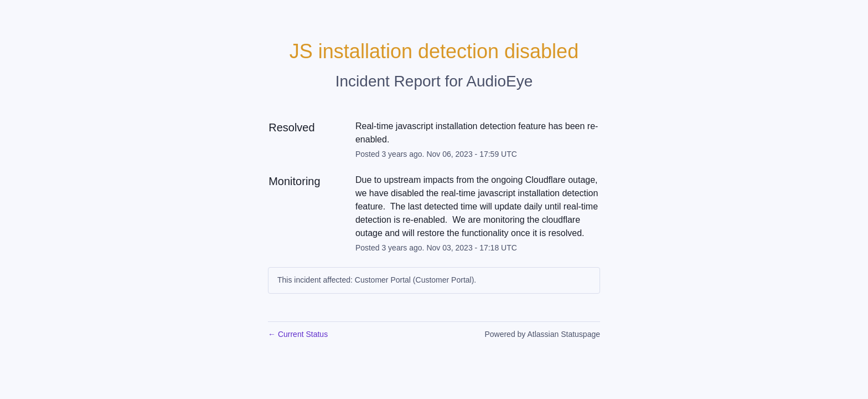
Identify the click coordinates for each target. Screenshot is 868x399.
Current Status (298, 334)
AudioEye (499, 81)
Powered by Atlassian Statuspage (542, 334)
